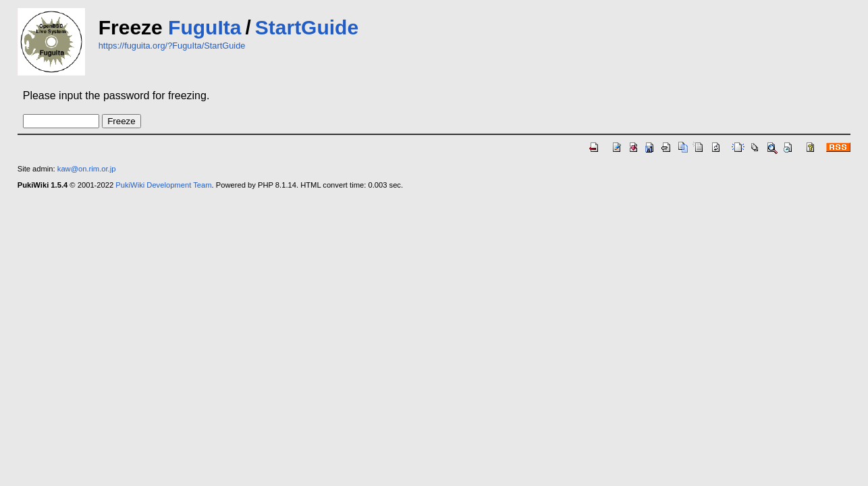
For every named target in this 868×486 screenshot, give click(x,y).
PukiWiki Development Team (163, 185)
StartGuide (307, 27)
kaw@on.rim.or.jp (87, 169)
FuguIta (205, 27)
